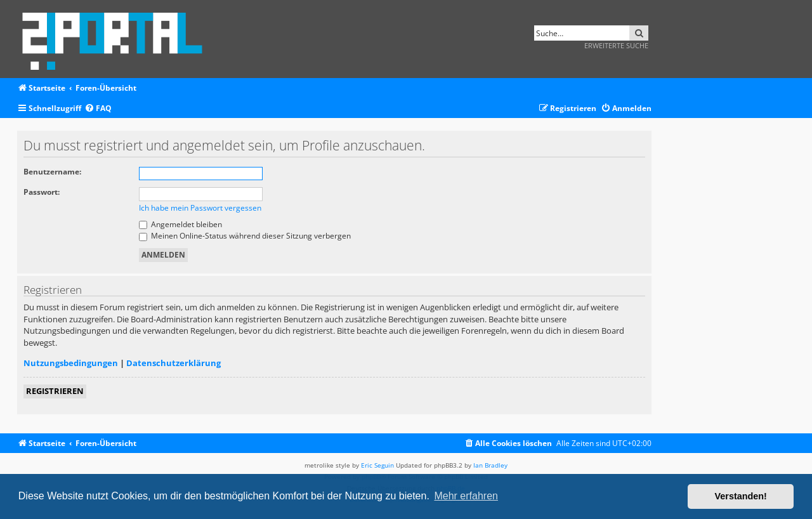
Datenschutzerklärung (174, 363)
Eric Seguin (377, 465)
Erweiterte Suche (616, 45)
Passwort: (42, 192)
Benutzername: (52, 172)
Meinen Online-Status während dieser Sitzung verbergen (245, 236)
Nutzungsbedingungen (71, 363)
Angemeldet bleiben (180, 224)
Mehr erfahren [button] (466, 496)
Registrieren (55, 391)
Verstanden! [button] (741, 496)
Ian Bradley (490, 465)
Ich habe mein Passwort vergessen (200, 208)
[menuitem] (98, 109)
